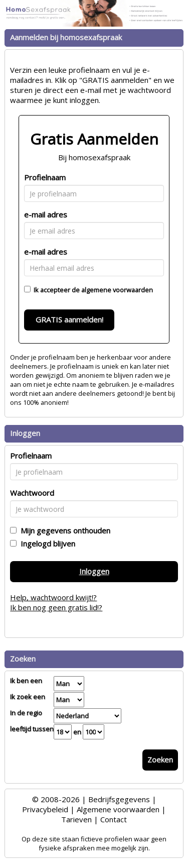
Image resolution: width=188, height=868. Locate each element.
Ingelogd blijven (46, 544)
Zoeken (160, 759)
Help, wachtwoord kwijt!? (53, 597)
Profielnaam (45, 177)
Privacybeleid (45, 809)
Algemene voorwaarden (118, 809)
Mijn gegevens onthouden (63, 530)
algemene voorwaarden (117, 290)
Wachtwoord (32, 493)
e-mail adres (46, 214)
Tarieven (76, 819)
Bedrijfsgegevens (119, 799)
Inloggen (94, 571)
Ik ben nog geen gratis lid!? (56, 607)
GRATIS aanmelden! (69, 319)
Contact (114, 819)
